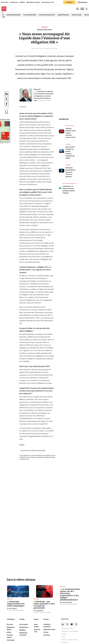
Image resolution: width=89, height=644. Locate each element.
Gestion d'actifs (77, 15)
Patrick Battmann (66, 602)
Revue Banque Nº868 (45, 612)
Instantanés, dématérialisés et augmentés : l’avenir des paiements (71, 172)
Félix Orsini (37, 89)
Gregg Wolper (38, 611)
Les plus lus (64, 119)
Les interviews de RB (30, 15)
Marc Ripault (12, 609)
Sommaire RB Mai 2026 (13, 15)
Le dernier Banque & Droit (47, 15)
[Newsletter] (83, 2)
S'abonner (69, 2)
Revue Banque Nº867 (19, 610)
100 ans (87, 15)
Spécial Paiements (63, 15)
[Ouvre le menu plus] (12, 9)
